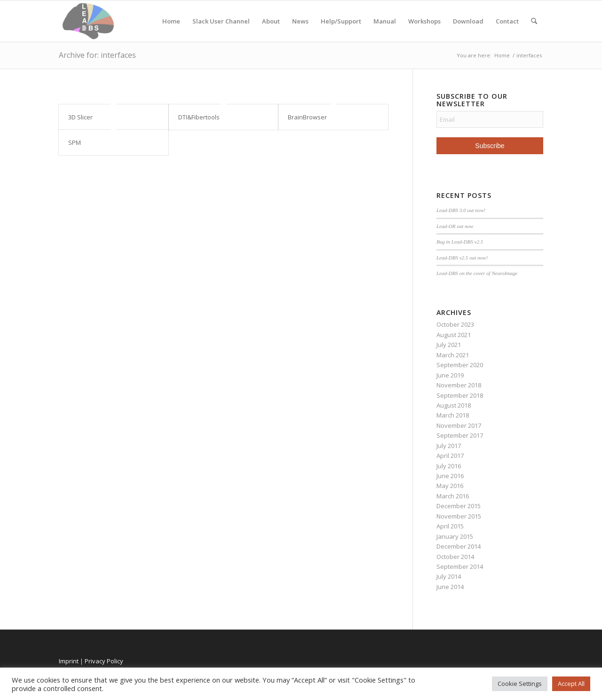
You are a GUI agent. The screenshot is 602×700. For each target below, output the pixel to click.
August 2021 (454, 335)
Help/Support (341, 21)
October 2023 (455, 324)
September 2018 (460, 395)
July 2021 (449, 345)
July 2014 (449, 576)
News (300, 21)
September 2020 (460, 365)
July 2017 (449, 446)
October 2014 (455, 557)
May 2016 (450, 486)
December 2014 (459, 546)
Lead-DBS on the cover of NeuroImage (477, 273)
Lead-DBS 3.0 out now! (461, 210)
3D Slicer (80, 117)
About (271, 21)
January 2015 (455, 536)
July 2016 (449, 466)
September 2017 (460, 435)
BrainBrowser (307, 117)
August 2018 (454, 405)
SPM (75, 142)
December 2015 (459, 506)
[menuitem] (534, 21)
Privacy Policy (104, 661)
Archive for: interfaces (97, 55)
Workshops (424, 21)
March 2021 (453, 355)
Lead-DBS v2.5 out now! (462, 258)
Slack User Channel (221, 21)
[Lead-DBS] (88, 21)
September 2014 (460, 566)
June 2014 (450, 587)
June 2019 (450, 375)
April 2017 (450, 456)
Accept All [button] (571, 684)
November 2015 (459, 516)
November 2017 (459, 425)
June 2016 (450, 476)
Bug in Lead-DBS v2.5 (460, 242)
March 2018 (453, 415)
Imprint (69, 661)
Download (468, 21)
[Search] (534, 21)
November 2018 (459, 385)
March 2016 (453, 496)
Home (171, 21)
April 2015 (450, 526)
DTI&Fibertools (199, 117)
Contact (507, 21)
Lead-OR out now (455, 226)
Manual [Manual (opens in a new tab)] (385, 21)
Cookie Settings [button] (520, 684)
